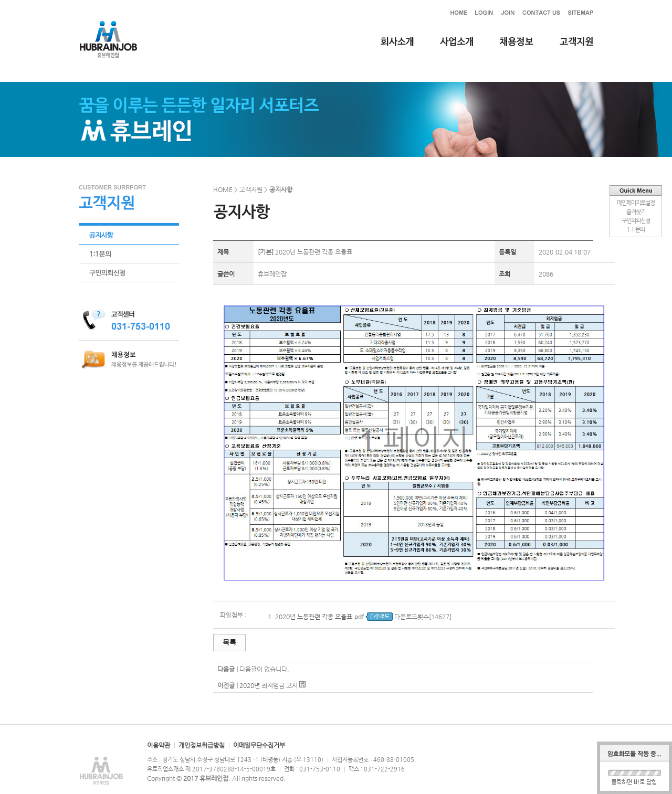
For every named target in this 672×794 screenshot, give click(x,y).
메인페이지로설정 (636, 203)
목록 (229, 642)
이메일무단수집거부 (259, 745)
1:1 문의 (636, 230)
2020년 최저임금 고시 (269, 685)
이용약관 (159, 745)
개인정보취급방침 (202, 745)
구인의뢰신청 (636, 221)
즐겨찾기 (636, 212)
